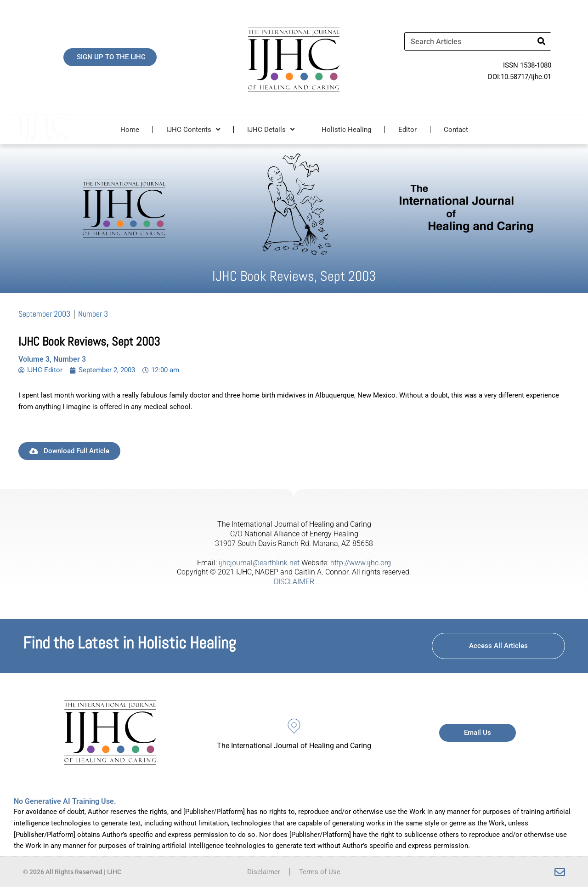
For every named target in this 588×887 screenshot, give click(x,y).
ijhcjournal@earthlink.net (259, 563)
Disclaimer (264, 872)
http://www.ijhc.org (361, 563)
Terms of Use (320, 872)
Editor (407, 130)
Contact (456, 130)
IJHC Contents (193, 129)
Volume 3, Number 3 (52, 359)
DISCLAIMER (294, 582)
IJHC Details (271, 129)
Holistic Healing (346, 130)
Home (130, 130)
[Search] (542, 41)
